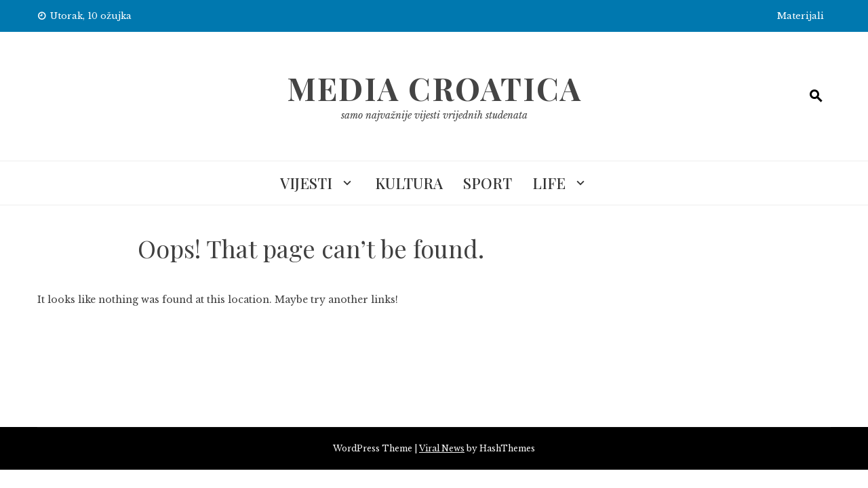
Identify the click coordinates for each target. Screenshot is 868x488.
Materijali (801, 16)
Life (549, 183)
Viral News (442, 448)
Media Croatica (434, 88)
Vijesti (306, 183)
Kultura (409, 183)
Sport (488, 183)
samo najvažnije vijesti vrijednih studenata (434, 115)
